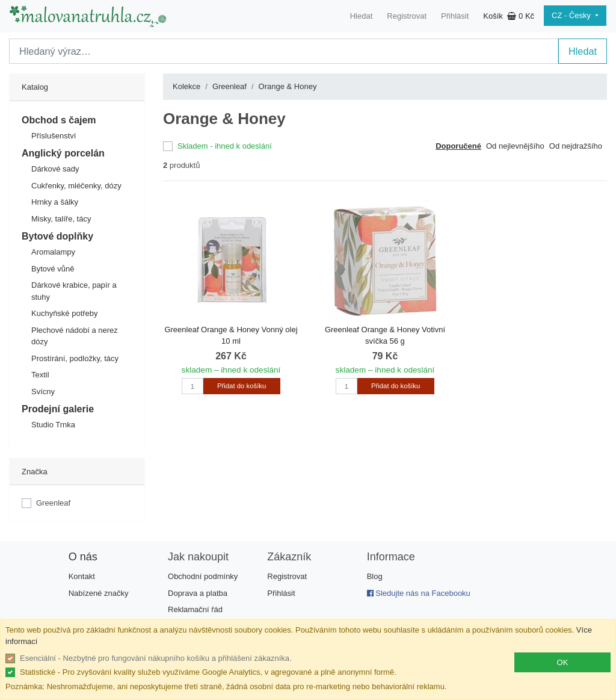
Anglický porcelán (63, 153)
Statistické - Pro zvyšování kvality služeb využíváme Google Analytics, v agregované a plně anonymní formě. (208, 672)
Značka (35, 472)
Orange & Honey (288, 86)
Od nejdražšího (576, 146)
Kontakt (82, 576)
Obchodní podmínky (203, 576)
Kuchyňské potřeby (65, 313)
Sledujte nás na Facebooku (419, 593)
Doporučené (458, 146)
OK (563, 662)
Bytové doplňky (57, 236)
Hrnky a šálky (55, 202)
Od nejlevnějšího (515, 146)
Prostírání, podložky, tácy (75, 358)
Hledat (362, 16)
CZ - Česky (572, 15)
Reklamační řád (195, 609)
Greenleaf (53, 503)
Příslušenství (54, 136)
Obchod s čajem (59, 120)
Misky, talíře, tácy (61, 219)
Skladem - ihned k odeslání (225, 146)
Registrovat (407, 16)
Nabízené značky (99, 593)
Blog (375, 576)
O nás (83, 557)
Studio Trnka (53, 425)
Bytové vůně (53, 269)
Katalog (35, 87)
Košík (509, 16)
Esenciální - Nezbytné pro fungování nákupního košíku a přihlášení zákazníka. (156, 658)
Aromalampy (53, 252)
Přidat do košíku (242, 386)
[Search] (284, 51)
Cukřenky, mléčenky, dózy (76, 186)
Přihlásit (455, 16)
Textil (40, 375)
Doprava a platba (198, 593)
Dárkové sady (55, 169)
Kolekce (186, 86)
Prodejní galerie (58, 409)
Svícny (43, 392)
